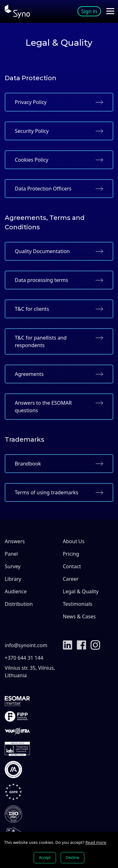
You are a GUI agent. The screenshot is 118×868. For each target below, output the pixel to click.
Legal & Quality (81, 591)
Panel (11, 554)
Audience (16, 591)
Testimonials (78, 604)
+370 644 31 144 (24, 658)
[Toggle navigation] (110, 11)
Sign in (89, 11)
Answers (15, 541)
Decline (73, 858)
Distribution (19, 604)
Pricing (71, 554)
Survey (13, 566)
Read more (96, 842)
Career (71, 579)
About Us (74, 541)
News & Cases (79, 616)
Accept (45, 858)
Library (13, 579)
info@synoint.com (26, 645)
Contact (72, 566)
